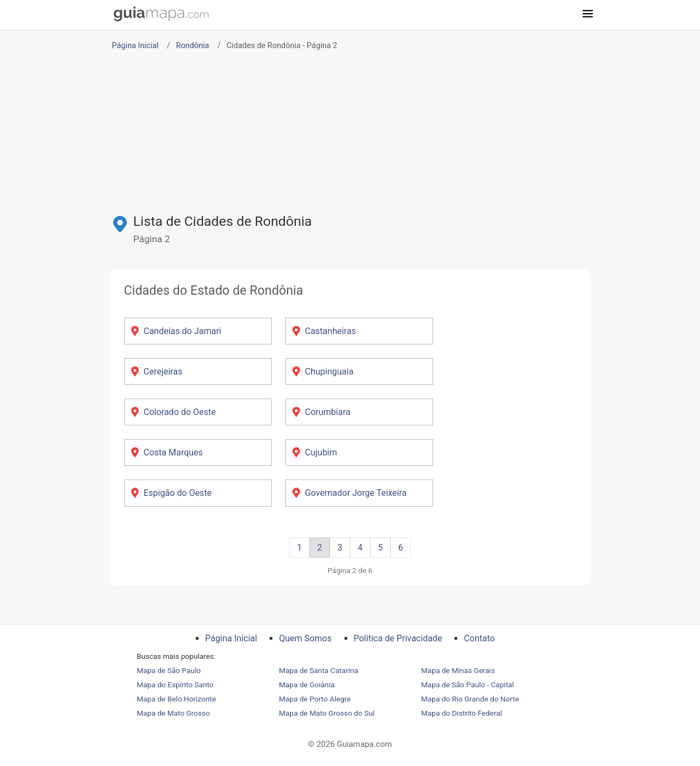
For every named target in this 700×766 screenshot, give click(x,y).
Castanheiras (331, 331)
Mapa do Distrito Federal (462, 713)
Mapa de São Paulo (169, 670)
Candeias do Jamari (183, 331)
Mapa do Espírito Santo (175, 685)
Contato (479, 638)
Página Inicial (135, 46)
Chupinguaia (329, 372)
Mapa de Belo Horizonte (176, 699)
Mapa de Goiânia (307, 685)
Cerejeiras (163, 372)
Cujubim (321, 452)
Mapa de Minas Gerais (458, 670)
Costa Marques (173, 452)
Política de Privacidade (398, 638)
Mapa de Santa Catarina (319, 670)
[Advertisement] (350, 130)
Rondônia (193, 46)
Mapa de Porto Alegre (315, 699)
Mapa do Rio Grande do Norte (470, 699)
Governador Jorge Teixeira (356, 493)
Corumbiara (328, 412)
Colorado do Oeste (180, 412)
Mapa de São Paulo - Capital (468, 685)
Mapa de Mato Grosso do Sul (327, 713)
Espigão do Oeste (178, 493)
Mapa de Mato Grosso (173, 713)
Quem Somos (305, 638)
